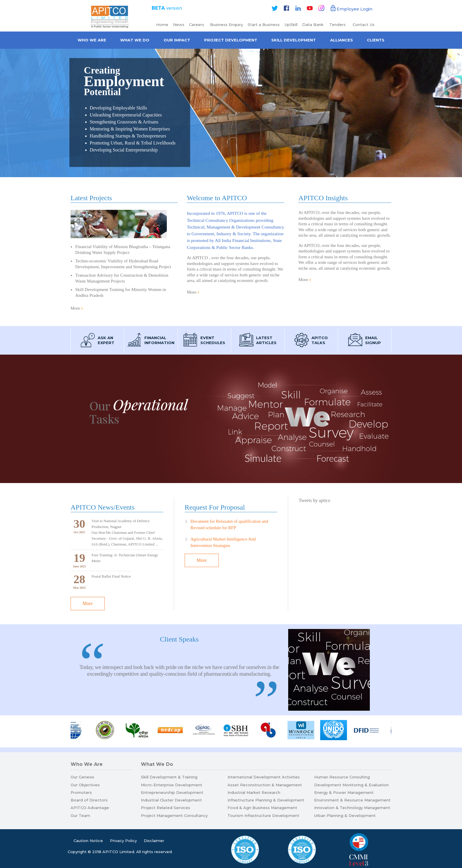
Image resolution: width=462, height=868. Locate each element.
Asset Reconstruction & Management (265, 785)
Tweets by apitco (314, 500)
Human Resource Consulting (342, 777)
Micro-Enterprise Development (171, 785)
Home (162, 25)
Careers (197, 25)
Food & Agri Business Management (262, 808)
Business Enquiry (226, 25)
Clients (376, 40)
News (179, 25)
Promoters (81, 792)
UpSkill (291, 25)
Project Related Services (166, 808)
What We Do (135, 40)
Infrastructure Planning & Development (266, 800)
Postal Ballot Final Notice (111, 576)
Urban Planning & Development (345, 815)
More (75, 308)
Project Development (231, 40)
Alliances (342, 40)
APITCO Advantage (90, 808)
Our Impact (177, 40)
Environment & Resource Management (352, 800)
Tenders (338, 25)
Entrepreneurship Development (172, 792)
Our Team (80, 815)
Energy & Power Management (344, 792)
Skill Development (294, 40)
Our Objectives (85, 785)
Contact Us (364, 25)
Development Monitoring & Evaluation (351, 785)
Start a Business (264, 25)
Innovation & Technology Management (352, 808)
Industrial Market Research (254, 792)
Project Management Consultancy (174, 815)
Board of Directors (89, 800)
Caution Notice (88, 841)
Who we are (92, 40)
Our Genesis (82, 777)
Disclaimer (154, 841)
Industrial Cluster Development (171, 800)
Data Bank (313, 25)
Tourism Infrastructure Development (263, 815)
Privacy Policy (123, 841)
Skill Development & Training (169, 777)
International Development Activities (264, 777)
